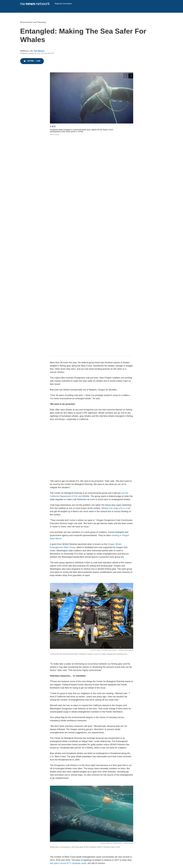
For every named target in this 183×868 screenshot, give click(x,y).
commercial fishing (95, 787)
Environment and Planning (33, 28)
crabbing (125, 787)
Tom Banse (39, 56)
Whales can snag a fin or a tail (116, 294)
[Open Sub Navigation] (29, 15)
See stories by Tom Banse (76, 822)
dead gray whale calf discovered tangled (71, 747)
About (36, 15)
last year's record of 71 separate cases (68, 649)
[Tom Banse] (55, 807)
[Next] (131, 132)
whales (113, 787)
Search (71, 844)
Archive (72, 849)
